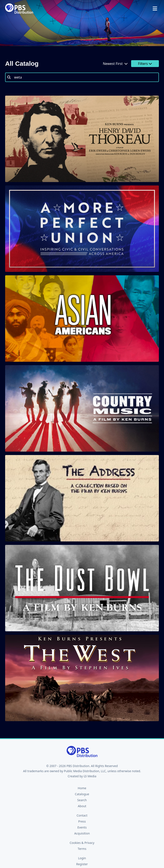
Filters (145, 64)
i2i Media (90, 776)
